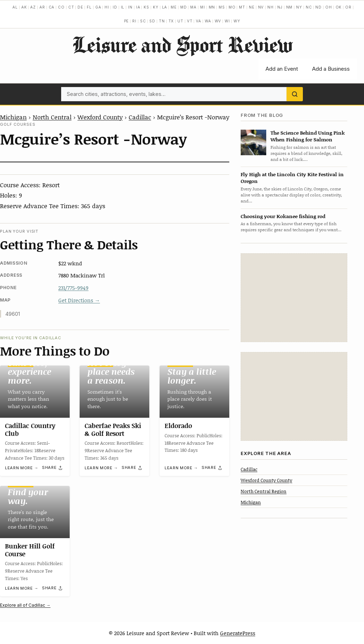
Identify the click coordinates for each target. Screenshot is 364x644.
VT (190, 21)
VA (199, 21)
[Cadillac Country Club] (35, 392)
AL (15, 7)
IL (123, 7)
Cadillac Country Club (30, 429)
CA (52, 7)
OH (329, 7)
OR (348, 7)
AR (42, 7)
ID (115, 7)
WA (208, 21)
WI (227, 21)
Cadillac (140, 117)
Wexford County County (266, 480)
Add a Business (331, 69)
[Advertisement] (294, 298)
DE (80, 7)
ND (318, 7)
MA (193, 7)
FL (89, 7)
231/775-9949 (73, 288)
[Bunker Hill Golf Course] (35, 512)
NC (309, 7)
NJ (280, 7)
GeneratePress (238, 633)
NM (290, 7)
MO (232, 7)
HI (107, 7)
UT (180, 21)
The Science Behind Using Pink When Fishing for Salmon (308, 136)
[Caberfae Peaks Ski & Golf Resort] (114, 392)
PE (127, 21)
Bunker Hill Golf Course (30, 550)
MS (222, 7)
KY (156, 7)
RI (134, 21)
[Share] (53, 468)
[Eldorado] (194, 392)
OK (339, 7)
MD (184, 7)
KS (146, 7)
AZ (33, 7)
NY (299, 7)
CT (71, 7)
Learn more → (22, 468)
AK (24, 7)
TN (162, 21)
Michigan (13, 117)
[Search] (295, 94)
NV (261, 7)
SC (143, 21)
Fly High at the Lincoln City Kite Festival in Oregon (292, 178)
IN (130, 7)
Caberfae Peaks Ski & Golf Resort (113, 429)
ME (174, 7)
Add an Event (282, 69)
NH (271, 7)
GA (98, 7)
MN (212, 7)
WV (218, 21)
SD (152, 21)
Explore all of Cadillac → (25, 605)
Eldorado (178, 426)
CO (61, 7)
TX (171, 21)
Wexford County (100, 117)
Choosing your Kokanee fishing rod (283, 216)
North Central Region (264, 491)
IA (138, 7)
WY (237, 21)
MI (203, 7)
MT (242, 7)
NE (252, 7)
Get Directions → (79, 300)
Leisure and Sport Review (182, 44)
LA (165, 7)
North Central (52, 117)
